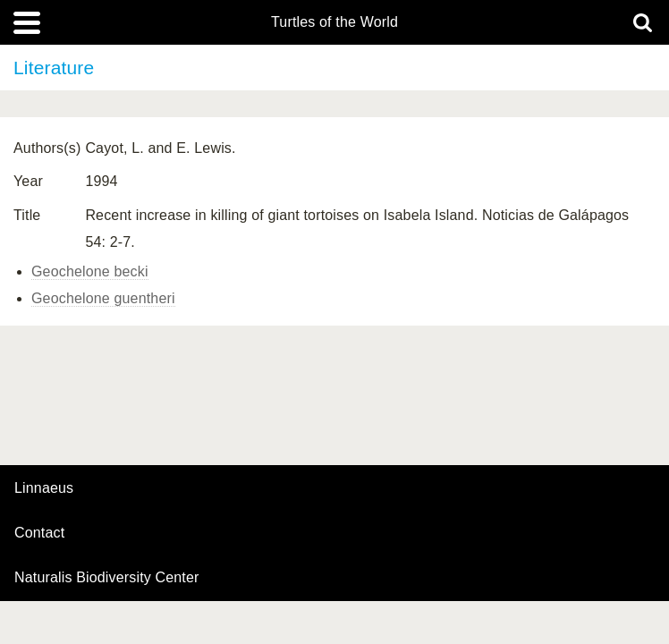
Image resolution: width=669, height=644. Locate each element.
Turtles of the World (334, 22)
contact (39, 533)
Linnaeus (44, 488)
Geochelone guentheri (103, 298)
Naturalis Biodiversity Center (107, 578)
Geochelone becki (90, 271)
